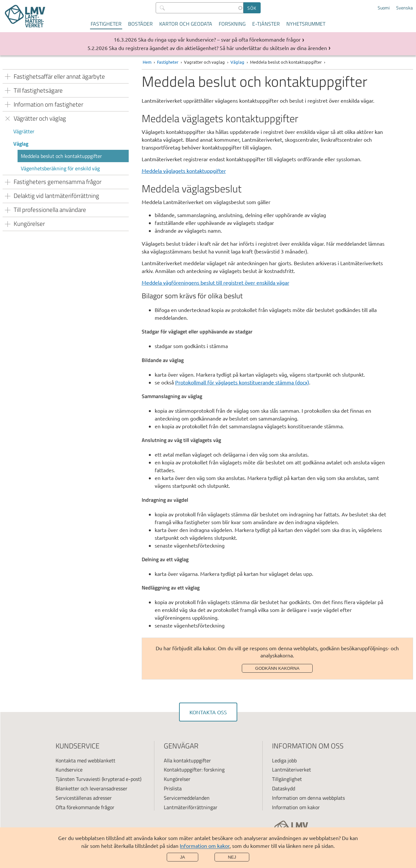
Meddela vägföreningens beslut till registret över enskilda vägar (215, 282)
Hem (147, 62)
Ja (183, 857)
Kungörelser (177, 779)
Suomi (384, 8)
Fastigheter (106, 24)
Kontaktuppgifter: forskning (194, 770)
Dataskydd (284, 788)
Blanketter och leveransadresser (91, 788)
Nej (232, 857)
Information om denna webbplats (308, 798)
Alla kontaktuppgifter (187, 760)
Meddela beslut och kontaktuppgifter (61, 156)
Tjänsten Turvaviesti (78, 779)
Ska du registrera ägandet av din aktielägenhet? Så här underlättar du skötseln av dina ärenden (218, 48)
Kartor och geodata (186, 24)
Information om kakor (205, 846)
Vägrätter (24, 131)
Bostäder (140, 24)
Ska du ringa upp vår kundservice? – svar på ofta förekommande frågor (219, 39)
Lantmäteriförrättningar (191, 807)
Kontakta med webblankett (85, 760)
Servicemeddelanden (187, 798)
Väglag (21, 144)
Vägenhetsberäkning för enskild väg (60, 168)
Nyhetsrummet (306, 24)
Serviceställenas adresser (84, 798)
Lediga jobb (284, 760)
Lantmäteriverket (292, 770)
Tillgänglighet (287, 779)
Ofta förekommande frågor (85, 807)
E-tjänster (266, 24)
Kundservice (69, 770)
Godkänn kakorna (277, 668)
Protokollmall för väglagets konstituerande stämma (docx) (242, 382)
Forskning (232, 24)
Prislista (173, 788)
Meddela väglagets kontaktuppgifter (184, 171)
